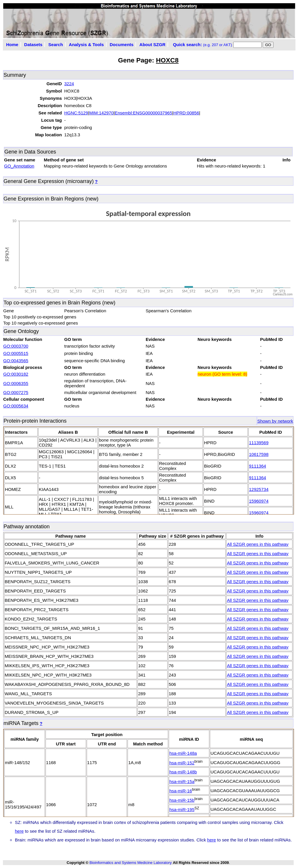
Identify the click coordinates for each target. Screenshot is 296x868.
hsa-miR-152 (182, 763)
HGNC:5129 (76, 113)
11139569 (259, 443)
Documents (122, 45)
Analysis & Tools (86, 45)
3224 (69, 84)
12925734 (259, 489)
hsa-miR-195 (182, 809)
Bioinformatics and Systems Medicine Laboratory (130, 863)
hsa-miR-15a (182, 781)
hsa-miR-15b (182, 800)
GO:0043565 (16, 361)
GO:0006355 (16, 383)
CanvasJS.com (283, 294)
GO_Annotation (19, 166)
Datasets (33, 45)
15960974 (259, 501)
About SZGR (153, 45)
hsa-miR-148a (183, 753)
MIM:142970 (101, 113)
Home (12, 45)
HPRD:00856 (186, 113)
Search (56, 45)
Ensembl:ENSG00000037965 (143, 113)
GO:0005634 (16, 406)
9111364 (257, 466)
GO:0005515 (16, 353)
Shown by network (275, 421)
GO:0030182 (16, 374)
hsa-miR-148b (183, 772)
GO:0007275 (16, 392)
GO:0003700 (16, 346)
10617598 (259, 454)
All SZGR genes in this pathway (258, 544)
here (19, 831)
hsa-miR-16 (181, 791)
